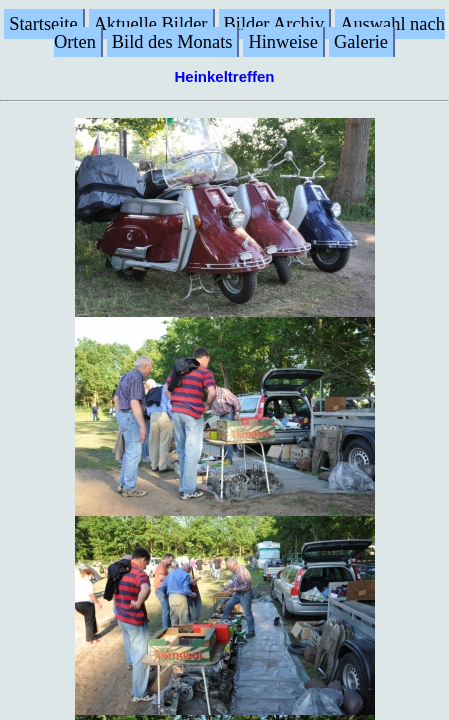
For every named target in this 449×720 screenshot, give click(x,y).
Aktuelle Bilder (151, 24)
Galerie (361, 42)
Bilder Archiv (274, 24)
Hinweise (282, 42)
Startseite (43, 24)
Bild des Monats (172, 42)
